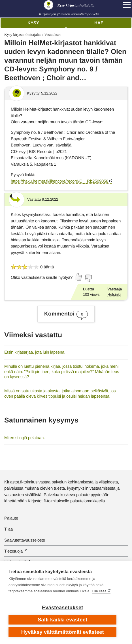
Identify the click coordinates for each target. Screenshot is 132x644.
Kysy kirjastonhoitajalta (22, 35)
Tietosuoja (13, 551)
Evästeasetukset (62, 608)
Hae (99, 23)
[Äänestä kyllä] (78, 277)
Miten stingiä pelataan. (25, 438)
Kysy (33, 23)
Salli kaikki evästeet (62, 620)
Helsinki (114, 294)
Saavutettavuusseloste (25, 540)
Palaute (11, 518)
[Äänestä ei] (88, 278)
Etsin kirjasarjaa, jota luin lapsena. (35, 352)
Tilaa (8, 529)
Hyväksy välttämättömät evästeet (63, 632)
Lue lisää (99, 591)
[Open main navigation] (127, 5)
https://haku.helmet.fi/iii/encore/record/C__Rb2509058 (59, 181)
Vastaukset (52, 35)
